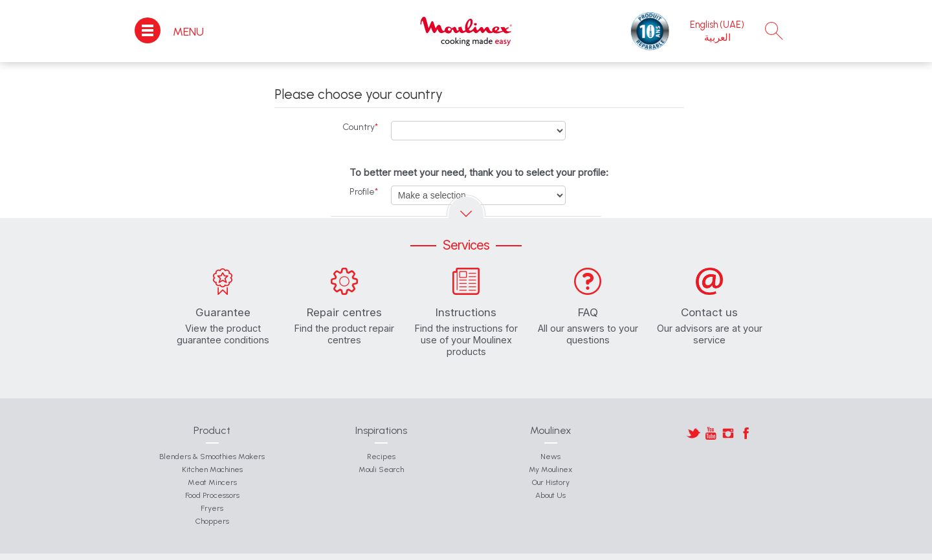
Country (360, 127)
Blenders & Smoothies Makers (212, 457)
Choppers (212, 521)
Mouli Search (381, 469)
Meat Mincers (212, 482)
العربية (717, 38)
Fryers (212, 508)
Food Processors (212, 495)
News (550, 457)
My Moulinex (550, 469)
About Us (550, 495)
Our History (551, 482)
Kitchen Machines (212, 469)
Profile (364, 192)
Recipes (381, 457)
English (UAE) (717, 25)
